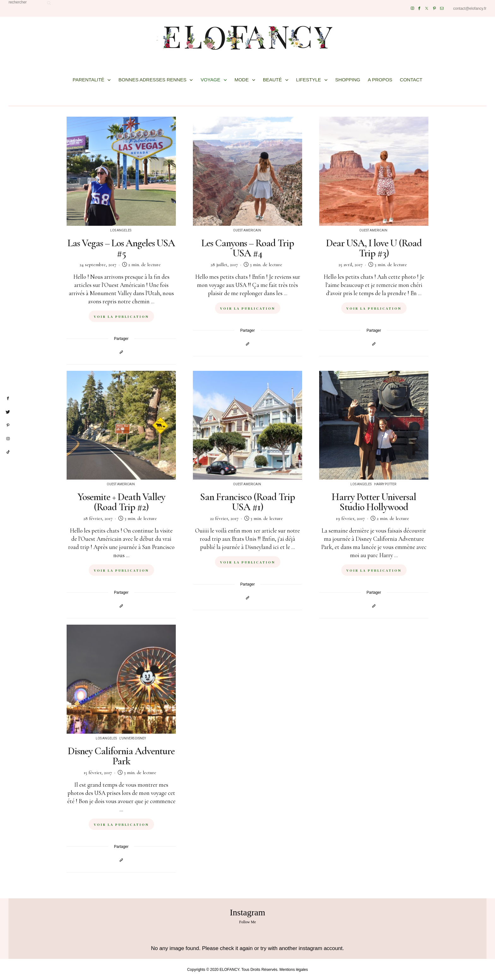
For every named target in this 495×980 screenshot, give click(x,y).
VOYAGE (210, 80)
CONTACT (411, 80)
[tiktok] (8, 452)
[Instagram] (412, 8)
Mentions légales (294, 970)
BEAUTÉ (272, 80)
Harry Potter (385, 484)
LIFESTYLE (309, 80)
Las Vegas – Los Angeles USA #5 (121, 248)
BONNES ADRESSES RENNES (152, 80)
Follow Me (247, 922)
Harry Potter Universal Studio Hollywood (374, 502)
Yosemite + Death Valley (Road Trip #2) (121, 502)
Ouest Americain (247, 230)
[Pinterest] (435, 8)
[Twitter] (427, 8)
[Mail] (442, 8)
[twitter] (8, 412)
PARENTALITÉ (88, 80)
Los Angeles (121, 230)
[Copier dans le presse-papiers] (121, 352)
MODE (242, 80)
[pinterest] (8, 425)
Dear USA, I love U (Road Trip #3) (374, 248)
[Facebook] (419, 8)
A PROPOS (380, 80)
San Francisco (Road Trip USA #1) (247, 502)
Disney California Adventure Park (121, 756)
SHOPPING (348, 80)
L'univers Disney (133, 738)
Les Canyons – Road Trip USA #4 (248, 248)
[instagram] (8, 439)
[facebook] (8, 399)
